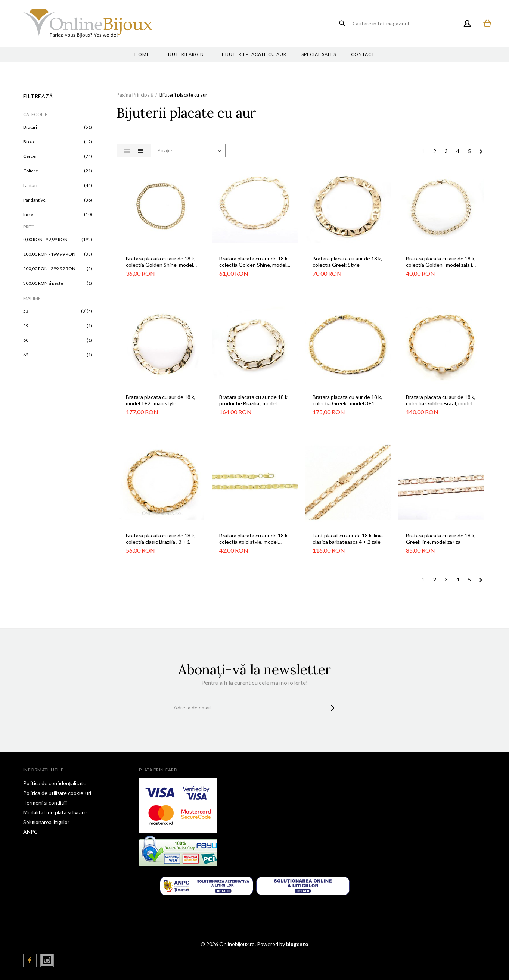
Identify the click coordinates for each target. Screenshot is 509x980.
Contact (363, 54)
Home (142, 54)
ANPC (30, 832)
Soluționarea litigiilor (46, 822)
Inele (28, 214)
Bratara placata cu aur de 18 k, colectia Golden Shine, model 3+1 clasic (254, 262)
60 (26, 340)
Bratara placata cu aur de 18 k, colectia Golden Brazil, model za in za (441, 400)
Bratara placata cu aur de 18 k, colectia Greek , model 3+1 (347, 400)
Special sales (319, 54)
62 (26, 355)
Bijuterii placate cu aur (254, 54)
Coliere (31, 171)
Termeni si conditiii (45, 803)
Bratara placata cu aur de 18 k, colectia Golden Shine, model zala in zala (161, 262)
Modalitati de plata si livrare (55, 812)
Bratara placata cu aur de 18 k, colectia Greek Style (347, 262)
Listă (140, 151)
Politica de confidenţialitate (55, 783)
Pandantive (34, 200)
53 (26, 311)
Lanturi (30, 185)
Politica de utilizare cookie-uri (57, 793)
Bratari (30, 127)
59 (26, 326)
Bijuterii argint (186, 54)
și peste (43, 283)
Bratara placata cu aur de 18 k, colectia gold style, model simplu (254, 539)
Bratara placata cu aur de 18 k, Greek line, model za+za (441, 539)
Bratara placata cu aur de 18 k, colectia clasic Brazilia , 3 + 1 (161, 539)
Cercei (30, 156)
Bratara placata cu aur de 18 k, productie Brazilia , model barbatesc (254, 400)
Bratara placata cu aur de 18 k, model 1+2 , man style (161, 400)
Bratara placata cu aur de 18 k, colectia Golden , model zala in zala (441, 262)
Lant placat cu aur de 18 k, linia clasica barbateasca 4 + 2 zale (348, 539)
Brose (29, 142)
